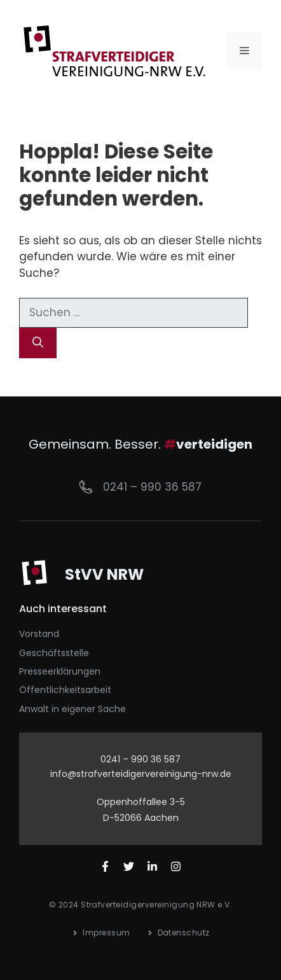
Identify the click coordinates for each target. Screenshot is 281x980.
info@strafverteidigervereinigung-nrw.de (141, 774)
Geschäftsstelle (54, 653)
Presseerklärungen (60, 671)
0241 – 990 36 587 (152, 487)
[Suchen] (38, 343)
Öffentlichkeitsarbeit (65, 690)
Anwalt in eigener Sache (72, 709)
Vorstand (39, 634)
